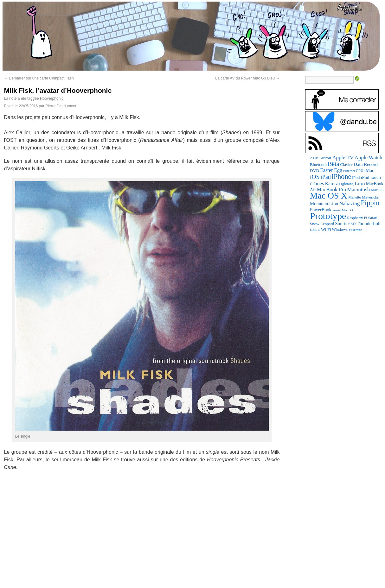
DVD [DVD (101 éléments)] (314, 171)
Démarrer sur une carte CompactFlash (39, 78)
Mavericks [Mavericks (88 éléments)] (370, 197)
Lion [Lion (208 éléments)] (360, 183)
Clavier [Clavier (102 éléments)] (346, 164)
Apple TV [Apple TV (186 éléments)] (343, 158)
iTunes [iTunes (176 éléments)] (317, 183)
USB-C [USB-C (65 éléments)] (315, 230)
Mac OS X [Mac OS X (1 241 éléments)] (329, 196)
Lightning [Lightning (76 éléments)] (346, 184)
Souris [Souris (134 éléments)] (341, 224)
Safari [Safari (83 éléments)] (373, 218)
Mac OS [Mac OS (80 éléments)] (377, 190)
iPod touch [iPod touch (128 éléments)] (371, 177)
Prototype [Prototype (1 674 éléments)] (328, 216)
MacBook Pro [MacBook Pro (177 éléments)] (332, 190)
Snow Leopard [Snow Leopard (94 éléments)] (322, 224)
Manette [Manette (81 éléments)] (355, 197)
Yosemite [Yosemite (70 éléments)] (355, 230)
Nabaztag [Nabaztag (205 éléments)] (350, 203)
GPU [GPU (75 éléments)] (359, 171)
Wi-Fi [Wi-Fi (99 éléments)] (326, 229)
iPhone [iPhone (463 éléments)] (341, 177)
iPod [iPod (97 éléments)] (356, 177)
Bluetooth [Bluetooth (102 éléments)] (318, 164)
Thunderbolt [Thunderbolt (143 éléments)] (369, 223)
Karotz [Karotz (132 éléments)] (331, 184)
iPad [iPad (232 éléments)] (326, 177)
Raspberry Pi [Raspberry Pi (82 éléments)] (357, 218)
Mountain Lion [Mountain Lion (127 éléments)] (324, 204)
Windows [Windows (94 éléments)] (340, 229)
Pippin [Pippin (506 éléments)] (370, 203)
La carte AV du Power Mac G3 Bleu (247, 78)
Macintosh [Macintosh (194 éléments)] (358, 190)
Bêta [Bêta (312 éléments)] (333, 164)
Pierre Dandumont (61, 106)
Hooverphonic (52, 98)
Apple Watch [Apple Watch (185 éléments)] (369, 158)
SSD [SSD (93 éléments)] (352, 224)
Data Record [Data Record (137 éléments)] (366, 164)
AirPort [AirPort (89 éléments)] (325, 158)
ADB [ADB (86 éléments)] (314, 158)
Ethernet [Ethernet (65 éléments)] (349, 171)
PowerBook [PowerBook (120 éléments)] (321, 210)
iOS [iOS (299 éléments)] (315, 177)
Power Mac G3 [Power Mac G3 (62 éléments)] (343, 210)
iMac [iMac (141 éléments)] (369, 170)
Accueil (350, 7)
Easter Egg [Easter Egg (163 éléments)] (331, 170)
